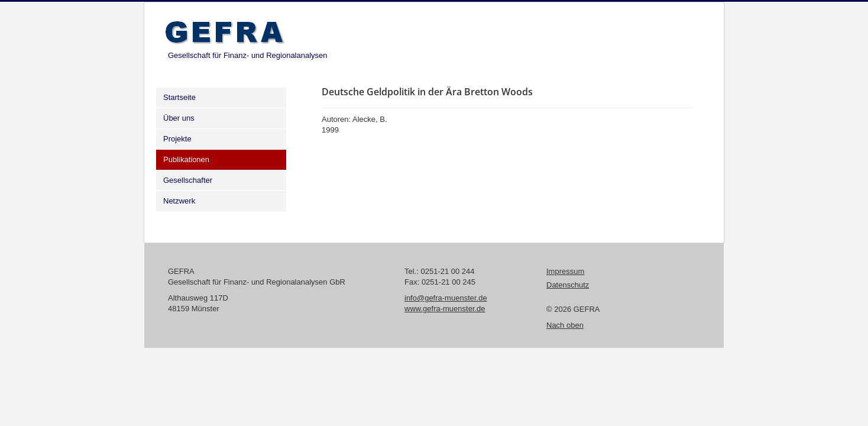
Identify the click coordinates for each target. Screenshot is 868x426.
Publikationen (186, 159)
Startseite (179, 97)
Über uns (179, 118)
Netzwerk (179, 201)
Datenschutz (568, 285)
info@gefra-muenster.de (446, 298)
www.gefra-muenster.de (445, 309)
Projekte (177, 139)
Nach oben (565, 325)
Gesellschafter (188, 180)
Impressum (565, 271)
